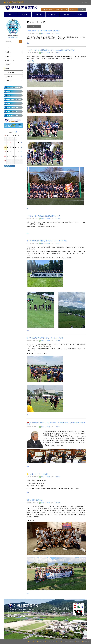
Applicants (78, 642)
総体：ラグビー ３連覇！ (40, 474)
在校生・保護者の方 (61, 10)
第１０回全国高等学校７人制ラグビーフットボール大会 (47, 241)
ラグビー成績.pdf (32, 61)
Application (86, 642)
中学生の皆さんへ (47, 10)
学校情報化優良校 (13, 37)
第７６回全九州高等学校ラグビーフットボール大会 (45, 338)
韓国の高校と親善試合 (35, 500)
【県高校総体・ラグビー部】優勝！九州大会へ (44, 31)
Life (35, 642)
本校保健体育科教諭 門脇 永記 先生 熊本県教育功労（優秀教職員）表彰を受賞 (56, 423)
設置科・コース (52, 15)
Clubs (58, 642)
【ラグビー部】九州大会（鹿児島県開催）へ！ (44, 216)
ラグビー (58, 33)
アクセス (82, 10)
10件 (38, 26)
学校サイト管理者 (45, 33)
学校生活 (38, 15)
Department (41, 642)
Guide (30, 642)
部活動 (80, 15)
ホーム (11, 15)
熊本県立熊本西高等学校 (16, 2)
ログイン (85, 2)
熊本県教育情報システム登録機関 (59, 608)
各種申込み (73, 10)
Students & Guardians (67, 642)
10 (28, 43)
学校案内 (25, 15)
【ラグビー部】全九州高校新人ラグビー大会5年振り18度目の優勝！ (51, 50)
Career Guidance (50, 642)
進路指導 (66, 15)
